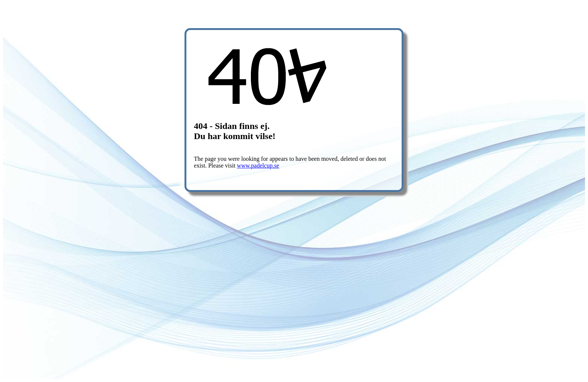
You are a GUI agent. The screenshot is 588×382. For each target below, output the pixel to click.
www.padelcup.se (258, 166)
